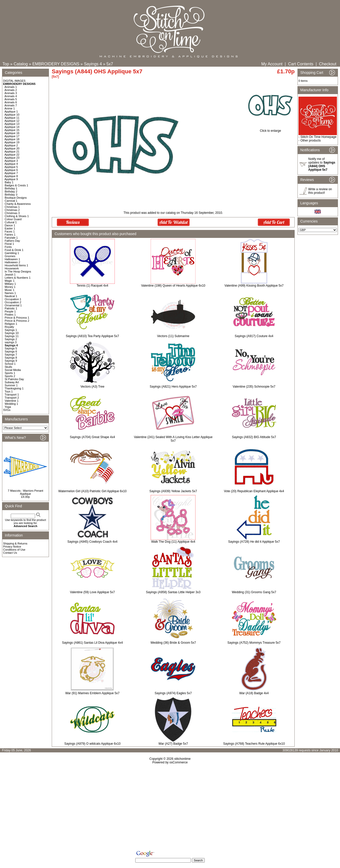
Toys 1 (9, 391)
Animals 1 (11, 87)
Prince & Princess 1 (17, 318)
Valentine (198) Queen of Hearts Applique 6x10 (173, 286)
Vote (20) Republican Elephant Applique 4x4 (254, 491)
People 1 (10, 311)
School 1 (10, 364)
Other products (310, 140)
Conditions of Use (14, 550)
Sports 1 (10, 373)
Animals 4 (11, 96)
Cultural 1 (11, 222)
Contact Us (10, 553)
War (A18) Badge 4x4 (254, 693)
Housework (12, 268)
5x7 (110, 64)
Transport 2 (12, 398)
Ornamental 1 (13, 305)
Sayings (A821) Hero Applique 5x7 (173, 387)
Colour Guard (13, 219)
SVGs (7, 410)
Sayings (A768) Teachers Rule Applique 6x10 (254, 744)
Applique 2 (11, 145)
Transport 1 (12, 395)
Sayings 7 (11, 355)
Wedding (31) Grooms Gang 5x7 (254, 592)
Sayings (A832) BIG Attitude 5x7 (254, 437)
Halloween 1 (12, 259)
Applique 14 (12, 127)
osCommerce (178, 762)
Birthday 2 (11, 191)
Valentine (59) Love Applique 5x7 (92, 592)
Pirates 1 (10, 315)
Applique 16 (12, 133)
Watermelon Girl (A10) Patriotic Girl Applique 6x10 (92, 491)
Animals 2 (11, 90)
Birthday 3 (11, 195)
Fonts (8, 247)
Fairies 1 (10, 235)
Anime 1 (10, 108)
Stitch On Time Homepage (318, 137)
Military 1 (10, 284)
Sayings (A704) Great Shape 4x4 (92, 437)
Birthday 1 (11, 188)
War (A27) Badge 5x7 (173, 744)
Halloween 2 (12, 262)
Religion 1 (11, 324)
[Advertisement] (170, 808)
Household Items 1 (16, 265)
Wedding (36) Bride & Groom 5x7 (173, 643)
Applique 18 (12, 139)
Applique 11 (12, 118)
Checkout (328, 64)
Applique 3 (11, 161)
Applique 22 (12, 155)
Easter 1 (10, 228)
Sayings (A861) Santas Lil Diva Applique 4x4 (92, 643)
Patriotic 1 (11, 308)
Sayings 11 (12, 336)
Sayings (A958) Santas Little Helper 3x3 (173, 592)
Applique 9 (11, 179)
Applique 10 (12, 115)
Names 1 (10, 293)
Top (6, 64)
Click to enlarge (270, 129)
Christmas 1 (12, 207)
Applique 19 (12, 142)
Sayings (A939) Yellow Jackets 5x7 (173, 491)
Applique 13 (12, 124)
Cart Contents (301, 64)
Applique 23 (12, 158)
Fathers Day (12, 241)
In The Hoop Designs (18, 271)
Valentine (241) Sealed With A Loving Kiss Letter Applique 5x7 (173, 439)
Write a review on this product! (320, 191)
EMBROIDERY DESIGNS (56, 64)
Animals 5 (11, 99)
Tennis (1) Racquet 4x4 (92, 286)
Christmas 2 (12, 210)
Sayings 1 (11, 330)
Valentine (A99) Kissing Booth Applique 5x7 (254, 286)
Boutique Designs (16, 198)
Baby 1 (9, 182)
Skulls (8, 367)
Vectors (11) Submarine (173, 336)
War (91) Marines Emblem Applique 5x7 (92, 693)
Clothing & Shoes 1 (17, 216)
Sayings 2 (11, 339)
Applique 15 (12, 130)
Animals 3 (11, 93)
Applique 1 (11, 112)
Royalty (9, 327)
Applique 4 (11, 164)
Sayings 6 (11, 351)
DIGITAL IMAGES (14, 81)
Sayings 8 (11, 358)
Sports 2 (10, 376)
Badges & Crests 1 (16, 185)
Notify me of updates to (322, 164)
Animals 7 (11, 105)
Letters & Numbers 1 (18, 278)
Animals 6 (11, 102)
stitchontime (182, 759)
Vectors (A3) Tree (92, 387)
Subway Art (12, 382)
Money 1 (10, 287)
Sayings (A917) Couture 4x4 (254, 336)
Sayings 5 (11, 348)
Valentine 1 (12, 401)
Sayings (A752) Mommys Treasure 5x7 (254, 643)
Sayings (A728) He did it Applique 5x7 (254, 542)
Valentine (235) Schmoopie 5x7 (254, 387)
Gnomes (10, 256)
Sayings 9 (11, 361)
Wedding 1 (11, 404)
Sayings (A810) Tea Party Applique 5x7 (92, 336)
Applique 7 (11, 173)
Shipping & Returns (15, 543)
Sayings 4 (93, 64)
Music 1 (9, 290)
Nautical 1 (11, 296)
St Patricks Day (14, 379)
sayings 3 (11, 342)
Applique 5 (11, 167)
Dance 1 (10, 225)
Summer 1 (11, 385)
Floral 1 (9, 244)
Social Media (13, 370)
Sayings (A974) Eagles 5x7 (173, 693)
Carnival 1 (11, 201)
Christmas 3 (12, 213)
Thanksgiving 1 (14, 388)
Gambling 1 (12, 253)
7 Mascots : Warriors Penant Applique (25, 492)
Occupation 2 (13, 302)
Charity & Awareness (18, 204)
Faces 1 (10, 231)
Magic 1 (10, 281)
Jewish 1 (10, 275)
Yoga (8, 407)
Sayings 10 (12, 333)
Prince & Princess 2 (17, 321)
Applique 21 (12, 152)
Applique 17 (12, 136)
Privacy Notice (12, 547)
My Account (272, 64)
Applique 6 (11, 170)
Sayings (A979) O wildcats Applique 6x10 (92, 744)
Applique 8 (11, 176)
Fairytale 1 (11, 238)
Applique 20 (12, 148)
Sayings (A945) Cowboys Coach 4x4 (92, 542)
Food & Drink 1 (14, 250)
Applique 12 (12, 121)
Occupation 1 (13, 299)
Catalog (21, 64)
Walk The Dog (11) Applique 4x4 (173, 542)
